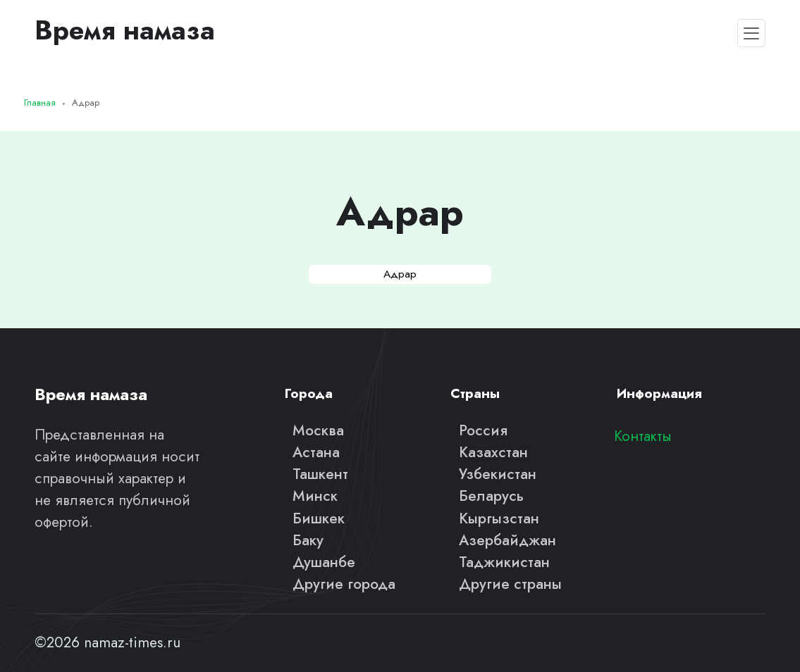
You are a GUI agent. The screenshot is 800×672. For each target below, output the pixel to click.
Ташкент (320, 474)
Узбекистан (498, 474)
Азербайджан (507, 540)
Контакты (643, 436)
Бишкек (319, 518)
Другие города (344, 584)
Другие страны (510, 584)
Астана (316, 452)
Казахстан (493, 452)
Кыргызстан (499, 518)
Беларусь (491, 496)
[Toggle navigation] (751, 33)
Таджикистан (504, 562)
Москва (318, 430)
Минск (315, 496)
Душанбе (324, 562)
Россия (483, 430)
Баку (308, 540)
